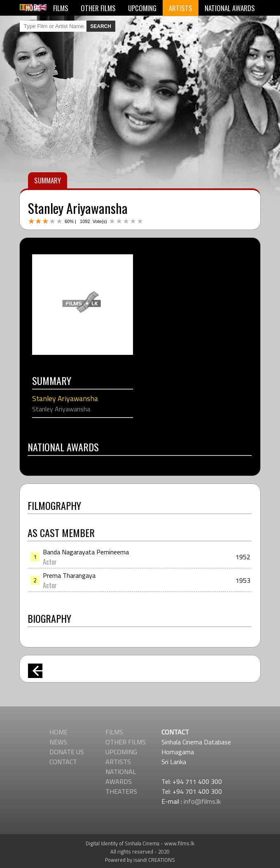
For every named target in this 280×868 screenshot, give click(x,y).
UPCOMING (142, 8)
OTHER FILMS (98, 8)
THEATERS (121, 791)
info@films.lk (202, 801)
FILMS (61, 8)
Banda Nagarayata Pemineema (86, 552)
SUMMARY (48, 180)
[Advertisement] (140, 709)
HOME (33, 8)
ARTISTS (181, 8)
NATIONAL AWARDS (230, 8)
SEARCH (101, 26)
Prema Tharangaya (69, 575)
